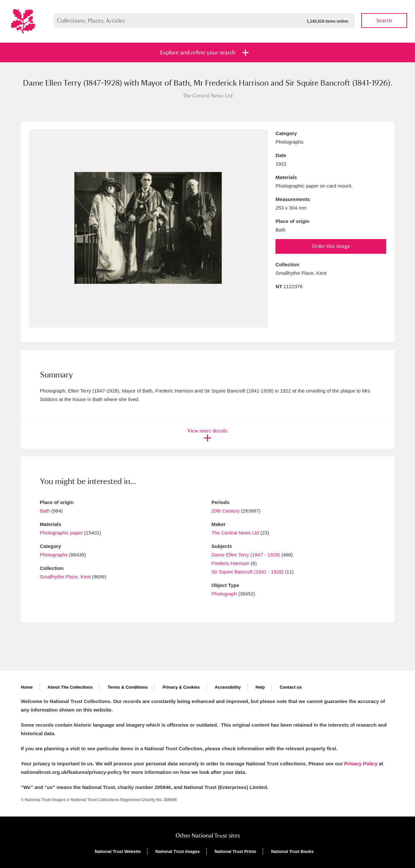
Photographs (54, 555)
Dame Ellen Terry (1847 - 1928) (246, 555)
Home (27, 687)
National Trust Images (178, 851)
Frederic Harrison (231, 563)
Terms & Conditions (128, 687)
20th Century (226, 511)
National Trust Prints (235, 851)
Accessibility (228, 687)
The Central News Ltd (235, 533)
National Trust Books (292, 851)
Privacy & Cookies (181, 687)
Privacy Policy (361, 764)
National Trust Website (118, 851)
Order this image (331, 246)
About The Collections (70, 687)
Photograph (224, 594)
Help (260, 687)
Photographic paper (61, 533)
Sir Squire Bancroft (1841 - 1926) (248, 572)
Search (384, 20)
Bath (45, 511)
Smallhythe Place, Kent (65, 577)
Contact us (291, 687)
